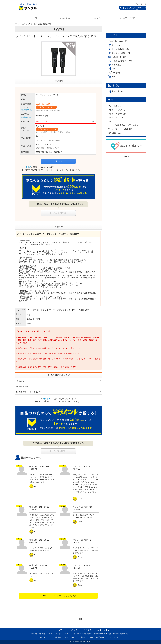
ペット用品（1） (117, 65)
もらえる (96, 18)
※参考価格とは (26, 117)
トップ (34, 18)
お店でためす (127, 18)
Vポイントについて (117, 110)
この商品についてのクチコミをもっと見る (58, 596)
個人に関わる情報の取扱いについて (41, 634)
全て (112, 77)
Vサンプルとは (115, 106)
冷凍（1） (114, 69)
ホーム (18, 24)
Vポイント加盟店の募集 (97, 637)
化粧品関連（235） (118, 57)
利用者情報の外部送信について (118, 634)
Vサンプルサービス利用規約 (121, 129)
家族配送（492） (117, 91)
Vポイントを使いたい (118, 114)
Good (35, 486)
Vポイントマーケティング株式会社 (51, 637)
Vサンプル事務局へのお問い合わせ (124, 125)
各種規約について (100, 634)
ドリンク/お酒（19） (119, 49)
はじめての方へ (128, 8)
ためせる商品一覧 (29, 24)
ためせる (65, 18)
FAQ (110, 121)
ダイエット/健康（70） (120, 53)
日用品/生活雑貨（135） (121, 61)
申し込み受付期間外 (58, 213)
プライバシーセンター (63, 634)
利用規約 (27, 167)
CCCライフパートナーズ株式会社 (76, 637)
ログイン (142, 8)
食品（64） (115, 45)
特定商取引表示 (115, 133)
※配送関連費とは (27, 110)
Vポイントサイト (141, 4)
